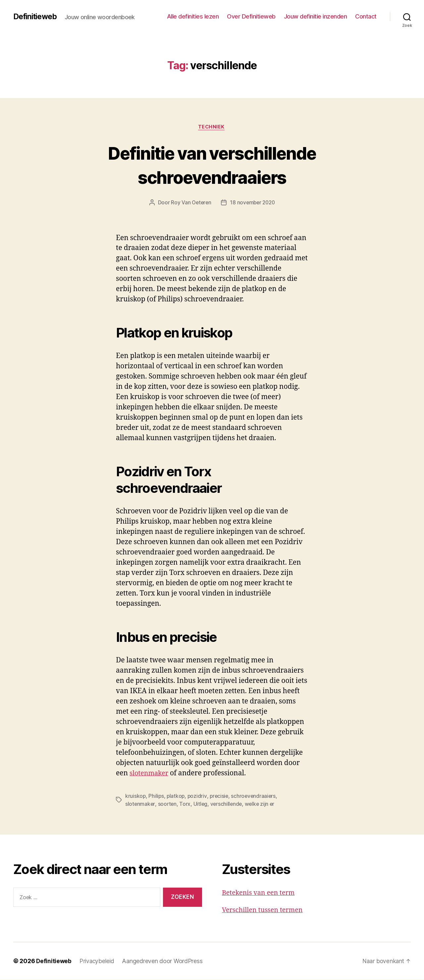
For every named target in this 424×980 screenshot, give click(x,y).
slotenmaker (150, 774)
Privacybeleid (98, 961)
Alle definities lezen (193, 16)
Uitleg (201, 804)
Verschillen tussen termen (265, 911)
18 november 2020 (253, 203)
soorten (168, 804)
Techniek (212, 128)
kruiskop (136, 797)
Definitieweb (36, 17)
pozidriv (199, 797)
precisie (221, 797)
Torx (186, 804)
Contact (366, 16)
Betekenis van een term (261, 893)
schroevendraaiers (256, 797)
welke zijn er (262, 804)
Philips (157, 797)
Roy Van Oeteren (190, 203)
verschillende (228, 804)
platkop (177, 797)
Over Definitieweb (251, 16)
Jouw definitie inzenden (316, 16)
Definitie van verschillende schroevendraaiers (212, 165)
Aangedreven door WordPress (164, 961)
